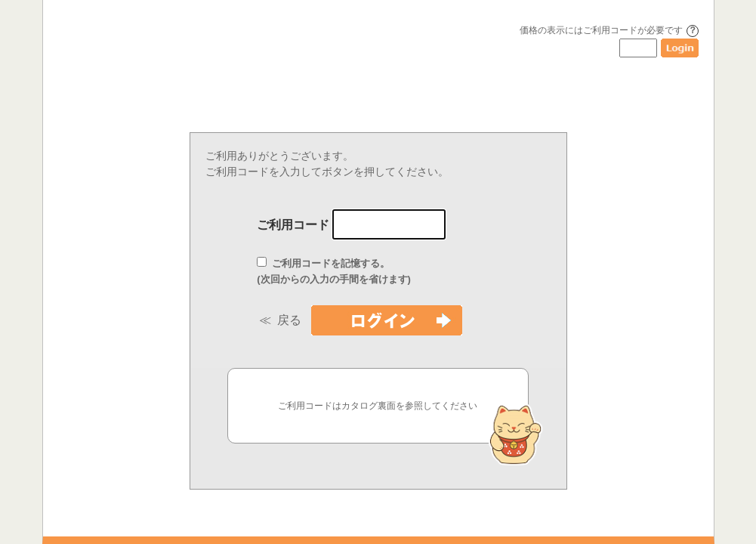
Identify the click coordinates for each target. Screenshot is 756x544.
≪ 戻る (283, 320)
